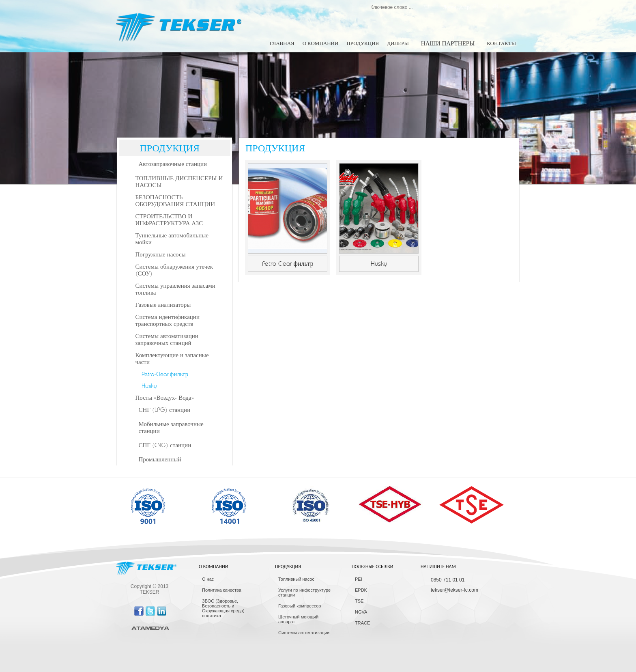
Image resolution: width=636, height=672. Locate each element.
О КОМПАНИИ (321, 44)
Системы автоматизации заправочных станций (167, 340)
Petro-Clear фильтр (165, 374)
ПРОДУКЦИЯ (363, 44)
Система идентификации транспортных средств (168, 321)
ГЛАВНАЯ (282, 44)
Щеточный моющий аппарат (298, 619)
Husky (149, 386)
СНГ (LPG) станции (165, 410)
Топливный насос (296, 579)
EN (495, 6)
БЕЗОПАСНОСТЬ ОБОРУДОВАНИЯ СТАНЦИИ (175, 201)
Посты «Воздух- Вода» (165, 398)
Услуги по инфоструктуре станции (304, 592)
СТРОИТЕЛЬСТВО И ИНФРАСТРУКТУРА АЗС (169, 220)
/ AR (504, 6)
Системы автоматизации (304, 633)
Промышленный (160, 460)
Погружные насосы (161, 255)
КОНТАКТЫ (501, 44)
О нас (208, 579)
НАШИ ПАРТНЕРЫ (448, 44)
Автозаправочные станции (173, 164)
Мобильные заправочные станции (171, 428)
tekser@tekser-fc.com (454, 590)
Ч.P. (428, 7)
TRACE (362, 623)
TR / (487, 6)
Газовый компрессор (300, 606)
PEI (359, 579)
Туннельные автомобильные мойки (172, 239)
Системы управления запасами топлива (175, 289)
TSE (359, 601)
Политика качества (222, 590)
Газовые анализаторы (163, 305)
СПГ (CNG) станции (165, 445)
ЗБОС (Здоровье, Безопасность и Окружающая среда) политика (223, 608)
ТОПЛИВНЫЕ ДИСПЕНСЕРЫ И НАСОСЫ (179, 182)
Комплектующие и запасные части (172, 359)
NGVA (361, 612)
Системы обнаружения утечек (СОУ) (174, 270)
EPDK (361, 590)
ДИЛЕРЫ (398, 44)
